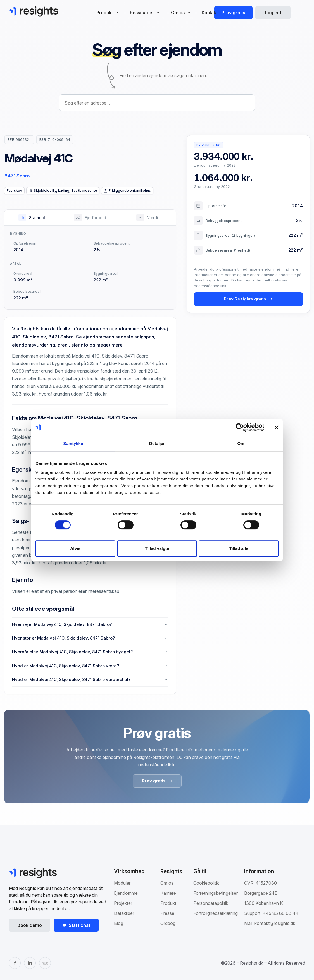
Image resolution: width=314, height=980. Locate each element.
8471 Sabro (17, 176)
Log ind (273, 13)
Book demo (30, 925)
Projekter (123, 903)
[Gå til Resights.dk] (34, 11)
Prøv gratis (233, 13)
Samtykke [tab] (73, 443)
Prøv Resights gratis (248, 299)
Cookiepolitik (206, 883)
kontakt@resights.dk (275, 923)
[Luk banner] (277, 427)
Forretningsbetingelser (216, 893)
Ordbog (168, 923)
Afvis (75, 548)
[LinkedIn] (30, 963)
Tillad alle (239, 548)
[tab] (33, 217)
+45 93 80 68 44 (281, 913)
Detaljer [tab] (157, 443)
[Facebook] (15, 963)
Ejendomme (126, 893)
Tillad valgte (157, 548)
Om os (167, 883)
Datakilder (124, 913)
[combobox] (157, 103)
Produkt (168, 903)
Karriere (168, 893)
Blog (119, 923)
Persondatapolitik (211, 903)
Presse (167, 913)
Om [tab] (241, 443)
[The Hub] (45, 963)
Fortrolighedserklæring (216, 913)
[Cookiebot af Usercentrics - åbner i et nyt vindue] (240, 427)
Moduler (122, 883)
